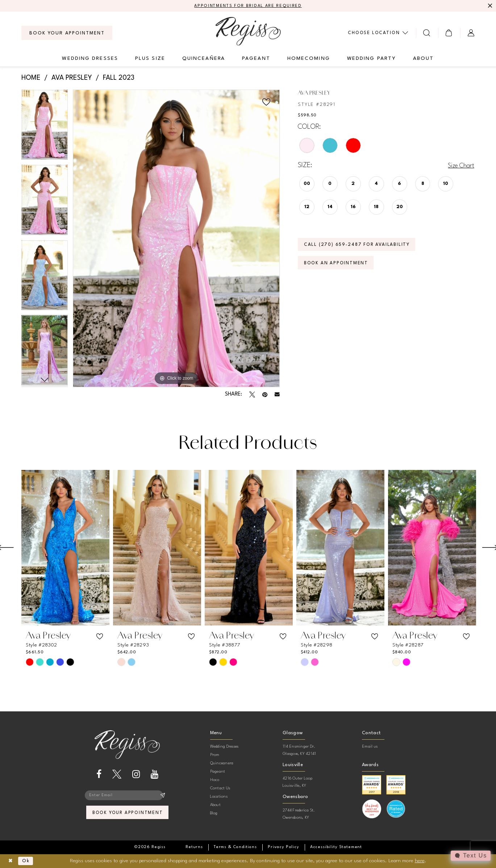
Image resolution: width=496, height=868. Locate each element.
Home (31, 78)
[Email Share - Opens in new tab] (277, 395)
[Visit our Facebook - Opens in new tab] (99, 775)
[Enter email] (127, 796)
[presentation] (65, 548)
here (420, 861)
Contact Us (220, 789)
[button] (449, 33)
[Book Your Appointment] (67, 33)
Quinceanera (222, 764)
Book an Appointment (338, 266)
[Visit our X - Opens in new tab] (117, 775)
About (215, 805)
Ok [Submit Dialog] (28, 861)
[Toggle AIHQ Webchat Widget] (470, 856)
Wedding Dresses (224, 747)
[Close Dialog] (11, 861)
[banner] (248, 31)
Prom (215, 755)
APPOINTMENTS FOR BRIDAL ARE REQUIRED (248, 6)
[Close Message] (489, 6)
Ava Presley (72, 78)
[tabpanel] (45, 128)
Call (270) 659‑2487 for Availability (360, 246)
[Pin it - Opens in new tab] (265, 395)
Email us (370, 747)
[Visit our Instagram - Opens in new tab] (136, 775)
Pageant (218, 772)
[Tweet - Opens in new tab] (252, 395)
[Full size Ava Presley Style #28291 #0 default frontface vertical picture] (176, 239)
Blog (214, 814)
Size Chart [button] (460, 166)
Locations (219, 797)
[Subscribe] (162, 796)
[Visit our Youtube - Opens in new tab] (155, 775)
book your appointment (128, 815)
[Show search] (427, 33)
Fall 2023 (119, 78)
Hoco (215, 780)
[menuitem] (67, 33)
